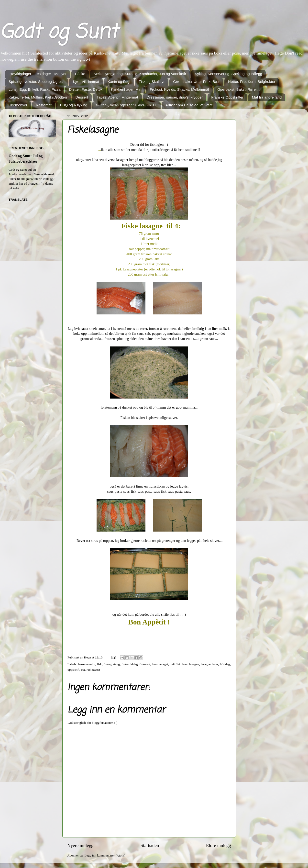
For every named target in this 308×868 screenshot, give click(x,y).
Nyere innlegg (80, 845)
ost (83, 670)
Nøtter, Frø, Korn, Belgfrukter (252, 82)
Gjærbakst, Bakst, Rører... (238, 89)
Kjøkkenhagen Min (126, 89)
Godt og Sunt (59, 33)
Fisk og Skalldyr (152, 82)
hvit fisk (175, 664)
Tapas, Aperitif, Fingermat (117, 97)
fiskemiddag (130, 664)
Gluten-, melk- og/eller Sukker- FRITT (126, 105)
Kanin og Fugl (119, 82)
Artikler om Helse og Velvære (189, 105)
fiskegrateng (112, 664)
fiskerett (145, 664)
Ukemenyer (18, 105)
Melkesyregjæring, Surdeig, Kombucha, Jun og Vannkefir (140, 74)
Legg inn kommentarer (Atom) (105, 855)
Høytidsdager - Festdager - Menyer (38, 74)
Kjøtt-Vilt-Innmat (86, 82)
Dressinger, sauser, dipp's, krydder (175, 97)
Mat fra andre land (267, 97)
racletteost (93, 670)
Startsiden (150, 845)
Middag (225, 664)
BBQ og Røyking (74, 105)
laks (185, 664)
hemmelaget (160, 664)
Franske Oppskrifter (227, 97)
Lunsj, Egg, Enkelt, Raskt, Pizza (35, 89)
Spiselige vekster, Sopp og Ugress (36, 82)
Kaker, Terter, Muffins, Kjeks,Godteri (38, 97)
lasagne (194, 664)
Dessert (82, 97)
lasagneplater (209, 664)
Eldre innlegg (219, 845)
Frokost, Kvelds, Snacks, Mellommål (179, 89)
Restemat (44, 105)
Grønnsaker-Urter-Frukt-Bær (196, 82)
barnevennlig (87, 664)
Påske (80, 74)
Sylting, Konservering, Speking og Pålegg (228, 74)
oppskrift (73, 670)
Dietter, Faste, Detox (86, 89)
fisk (99, 664)
